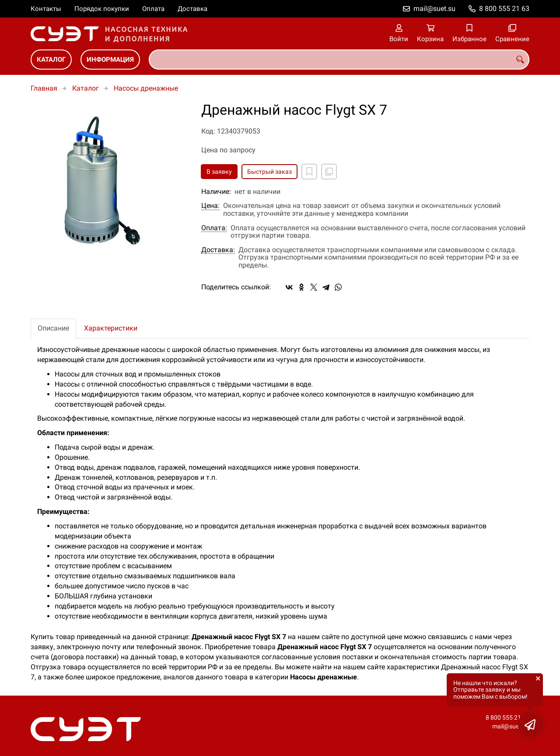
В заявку (219, 172)
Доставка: (218, 250)
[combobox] (339, 60)
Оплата (153, 9)
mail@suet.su (434, 9)
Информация (110, 60)
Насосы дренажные (146, 88)
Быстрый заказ (269, 172)
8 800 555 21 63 (504, 9)
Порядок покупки (102, 9)
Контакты (46, 9)
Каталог (51, 60)
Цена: (210, 206)
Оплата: (214, 228)
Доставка (192, 9)
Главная (44, 88)
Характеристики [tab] (111, 328)
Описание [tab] (53, 328)
